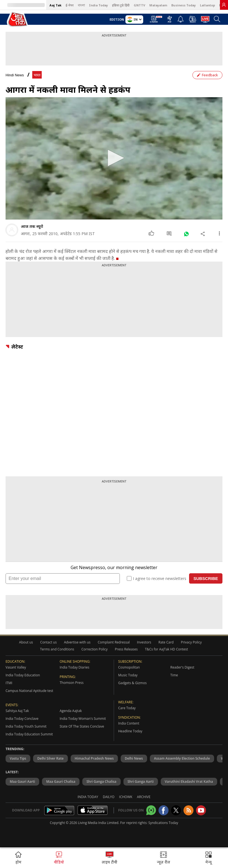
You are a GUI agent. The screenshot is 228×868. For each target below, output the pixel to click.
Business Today (184, 5)
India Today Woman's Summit (83, 719)
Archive (144, 797)
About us (26, 642)
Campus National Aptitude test (29, 691)
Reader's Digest (182, 667)
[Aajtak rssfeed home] (189, 810)
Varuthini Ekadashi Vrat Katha (189, 782)
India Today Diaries (75, 667)
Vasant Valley (16, 667)
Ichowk (126, 797)
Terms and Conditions (57, 649)
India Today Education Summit (29, 734)
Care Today (127, 708)
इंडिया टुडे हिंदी (121, 5)
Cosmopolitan (129, 667)
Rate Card (166, 642)
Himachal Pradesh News (94, 758)
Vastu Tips (18, 758)
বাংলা (81, 5)
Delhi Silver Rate (50, 758)
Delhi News (134, 758)
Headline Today (130, 731)
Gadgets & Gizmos (132, 683)
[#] (186, 234)
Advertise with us (77, 642)
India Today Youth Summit (26, 726)
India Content (129, 723)
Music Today (128, 675)
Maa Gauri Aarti (22, 782)
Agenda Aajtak (71, 711)
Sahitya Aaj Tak (17, 711)
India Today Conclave (22, 719)
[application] (114, 158)
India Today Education (23, 675)
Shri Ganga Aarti (141, 782)
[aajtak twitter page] (176, 810)
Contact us (49, 642)
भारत (37, 75)
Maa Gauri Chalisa (61, 782)
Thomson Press (72, 683)
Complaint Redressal (114, 642)
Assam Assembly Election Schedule (182, 758)
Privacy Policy (191, 642)
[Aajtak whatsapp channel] (151, 810)
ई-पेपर (70, 5)
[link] (224, 5)
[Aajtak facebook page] (163, 810)
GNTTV (139, 5)
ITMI (9, 683)
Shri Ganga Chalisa (101, 782)
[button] (114, 158)
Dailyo (109, 797)
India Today (98, 5)
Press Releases (126, 649)
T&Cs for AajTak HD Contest (166, 649)
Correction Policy (95, 649)
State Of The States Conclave (82, 726)
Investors (144, 642)
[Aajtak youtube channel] (201, 810)
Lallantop (207, 5)
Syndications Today (163, 823)
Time (174, 675)
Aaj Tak (55, 5)
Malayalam (158, 5)
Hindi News (15, 75)
